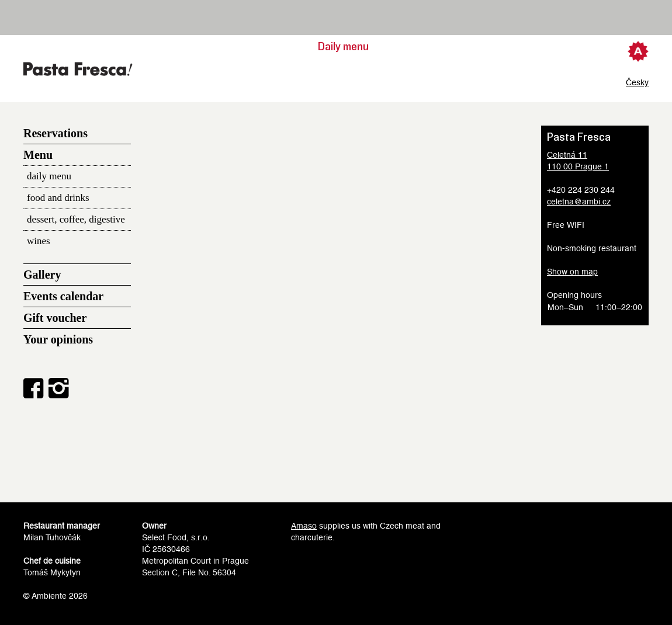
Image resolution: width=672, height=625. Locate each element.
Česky (637, 82)
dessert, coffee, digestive (76, 219)
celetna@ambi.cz (579, 202)
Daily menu (343, 47)
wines (39, 241)
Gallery (42, 275)
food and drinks (58, 198)
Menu (38, 155)
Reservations (56, 133)
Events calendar (63, 296)
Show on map (572, 272)
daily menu (49, 176)
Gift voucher (55, 318)
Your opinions (58, 339)
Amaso (304, 526)
